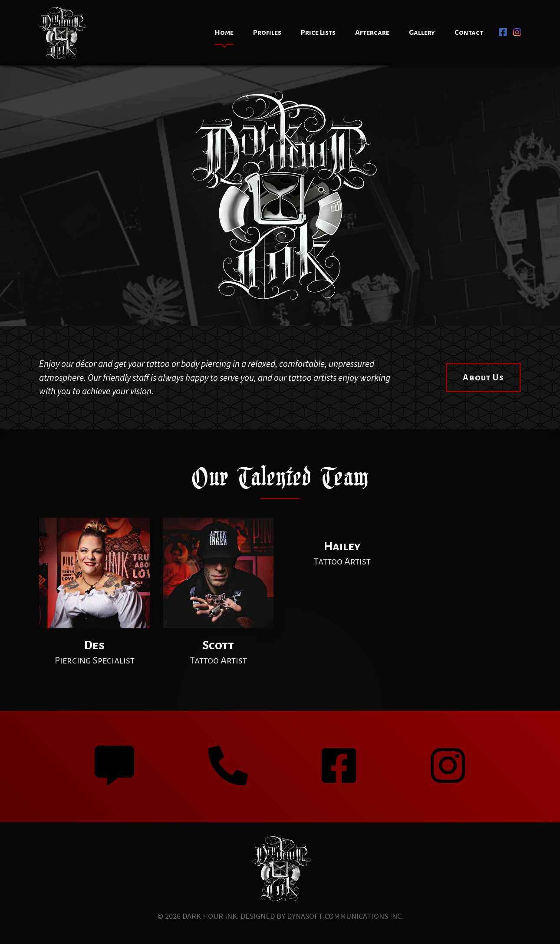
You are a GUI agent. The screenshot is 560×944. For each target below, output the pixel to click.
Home (224, 33)
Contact (469, 33)
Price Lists (318, 33)
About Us (483, 378)
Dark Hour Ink (210, 916)
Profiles (267, 33)
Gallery (422, 33)
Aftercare (372, 33)
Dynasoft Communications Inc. (345, 916)
